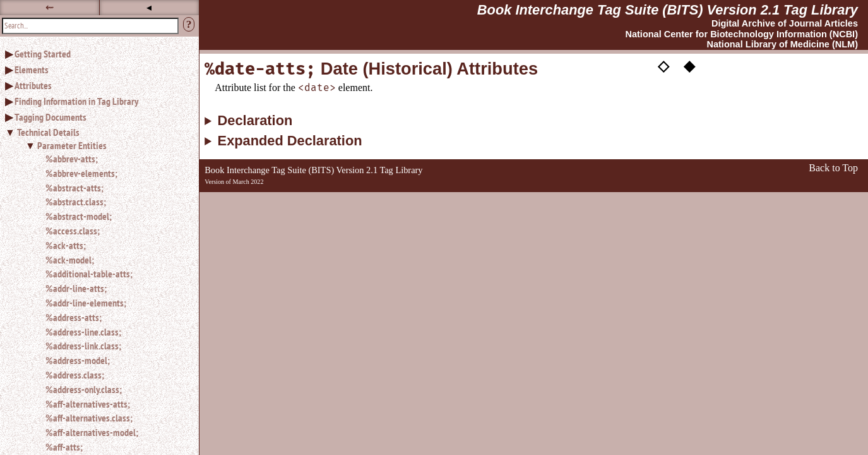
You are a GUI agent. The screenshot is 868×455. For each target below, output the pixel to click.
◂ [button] (149, 7)
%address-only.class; (84, 389)
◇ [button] (663, 65)
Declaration (255, 121)
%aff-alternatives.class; (89, 418)
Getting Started (43, 54)
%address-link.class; (83, 346)
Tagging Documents (51, 117)
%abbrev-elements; (81, 173)
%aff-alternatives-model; (92, 432)
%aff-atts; (64, 447)
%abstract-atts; (74, 188)
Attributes (33, 85)
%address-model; (78, 360)
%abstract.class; (76, 202)
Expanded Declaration (290, 141)
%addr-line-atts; (76, 288)
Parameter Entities (72, 145)
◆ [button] (689, 65)
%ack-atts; (66, 245)
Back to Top (833, 168)
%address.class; (75, 375)
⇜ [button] (50, 7)
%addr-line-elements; (86, 303)
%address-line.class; (83, 332)
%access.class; (73, 231)
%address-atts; (74, 317)
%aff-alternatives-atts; (88, 404)
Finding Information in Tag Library (76, 101)
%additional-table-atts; (89, 274)
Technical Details (48, 132)
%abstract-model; (79, 216)
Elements (32, 70)
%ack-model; (70, 260)
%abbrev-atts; (72, 159)
